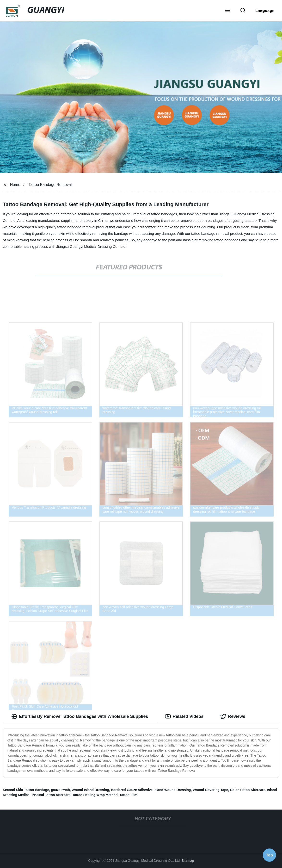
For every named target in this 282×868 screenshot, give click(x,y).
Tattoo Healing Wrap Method (95, 795)
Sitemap (188, 861)
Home (15, 185)
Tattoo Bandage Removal (50, 185)
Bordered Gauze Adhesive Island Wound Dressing (151, 790)
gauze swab (60, 790)
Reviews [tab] (233, 716)
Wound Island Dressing (90, 790)
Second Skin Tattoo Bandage (26, 790)
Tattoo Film (128, 795)
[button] (227, 11)
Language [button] (265, 11)
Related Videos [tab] (184, 716)
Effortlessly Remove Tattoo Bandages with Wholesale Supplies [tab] (80, 716)
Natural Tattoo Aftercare (52, 795)
